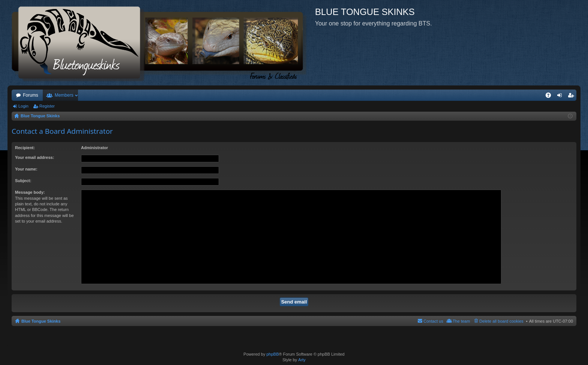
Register (47, 106)
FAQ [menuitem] (551, 97)
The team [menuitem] (461, 321)
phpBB (272, 354)
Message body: (30, 192)
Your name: (26, 169)
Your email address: (34, 157)
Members (64, 95)
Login (23, 106)
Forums (31, 95)
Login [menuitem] (561, 97)
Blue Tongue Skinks (41, 321)
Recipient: (25, 148)
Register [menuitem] (572, 97)
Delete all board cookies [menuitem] (501, 321)
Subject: (23, 181)
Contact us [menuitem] (433, 321)
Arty (302, 360)
